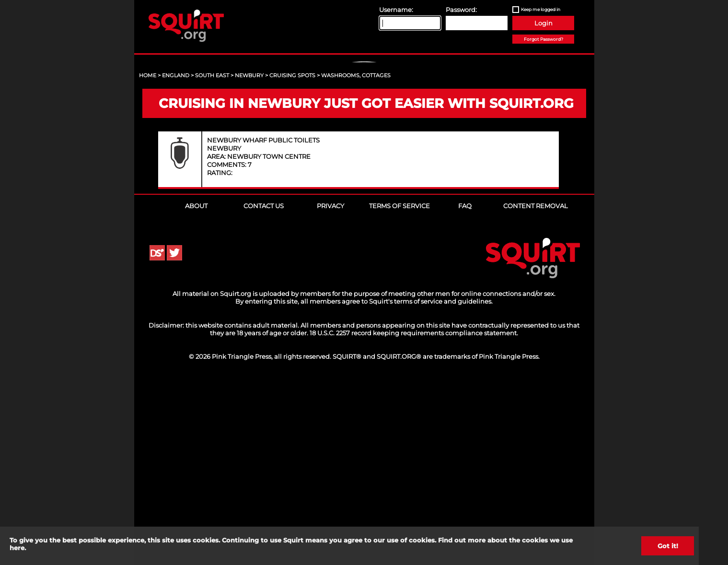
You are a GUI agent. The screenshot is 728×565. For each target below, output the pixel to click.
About (196, 390)
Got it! (668, 546)
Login (543, 23)
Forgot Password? (543, 39)
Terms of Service (399, 390)
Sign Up (365, 144)
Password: (461, 10)
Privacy (330, 390)
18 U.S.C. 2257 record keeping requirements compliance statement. (414, 517)
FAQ (465, 390)
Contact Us (264, 390)
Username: (396, 10)
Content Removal (536, 390)
